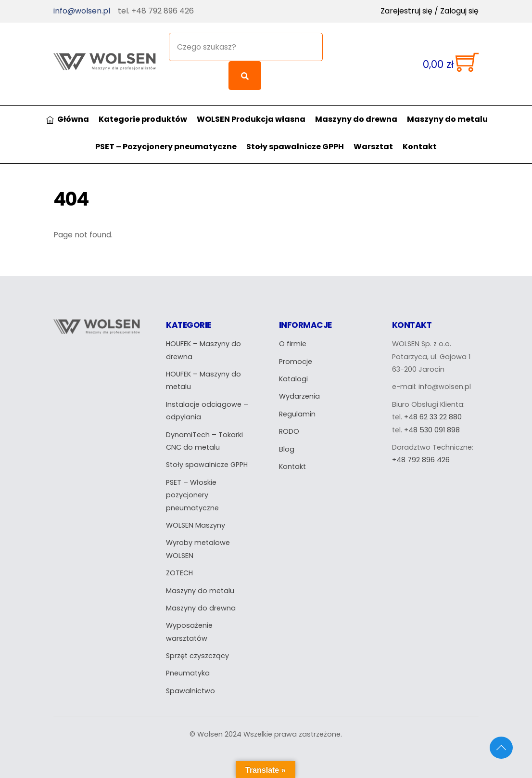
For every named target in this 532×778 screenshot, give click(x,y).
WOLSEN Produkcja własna (251, 118)
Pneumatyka (188, 673)
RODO (289, 430)
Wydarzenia (299, 396)
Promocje (296, 361)
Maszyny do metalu (447, 118)
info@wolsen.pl (82, 11)
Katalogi (293, 378)
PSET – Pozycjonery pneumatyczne (166, 146)
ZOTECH (179, 572)
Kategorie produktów (143, 118)
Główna (68, 118)
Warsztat (373, 146)
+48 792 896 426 (421, 459)
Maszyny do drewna (356, 118)
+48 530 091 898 (432, 429)
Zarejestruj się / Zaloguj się (430, 11)
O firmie (293, 343)
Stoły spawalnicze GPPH (295, 146)
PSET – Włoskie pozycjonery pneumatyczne (192, 494)
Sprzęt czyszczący (197, 655)
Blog (287, 448)
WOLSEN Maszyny (196, 524)
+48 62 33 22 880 (433, 416)
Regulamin (297, 413)
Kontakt (420, 146)
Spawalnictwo (190, 690)
